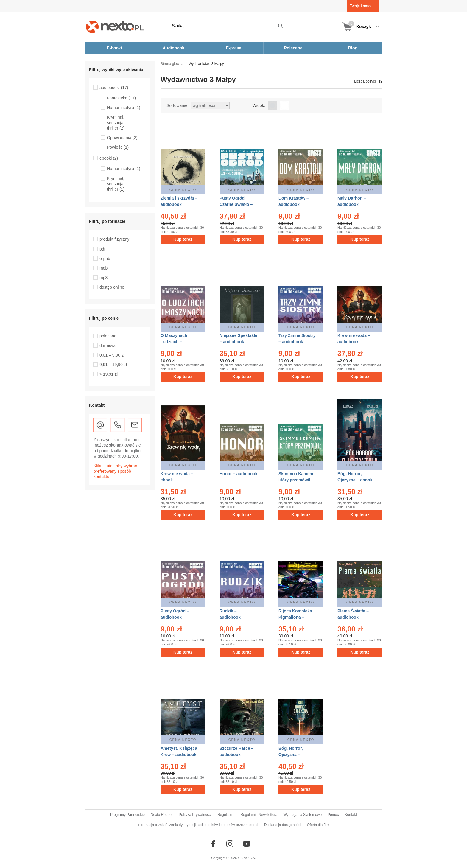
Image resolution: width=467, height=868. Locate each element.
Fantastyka (121, 98)
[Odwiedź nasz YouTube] (247, 844)
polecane (108, 336)
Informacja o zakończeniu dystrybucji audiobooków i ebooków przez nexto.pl (198, 825)
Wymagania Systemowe (302, 815)
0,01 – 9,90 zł (112, 355)
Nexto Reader (162, 815)
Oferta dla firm (318, 825)
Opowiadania (122, 138)
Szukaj (178, 26)
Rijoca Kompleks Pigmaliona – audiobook (295, 617)
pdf (102, 249)
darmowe (108, 346)
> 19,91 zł (109, 374)
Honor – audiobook (239, 474)
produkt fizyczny (114, 239)
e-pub (105, 259)
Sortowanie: (178, 105)
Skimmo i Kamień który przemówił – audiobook (296, 480)
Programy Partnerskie (127, 815)
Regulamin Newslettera (259, 815)
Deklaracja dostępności (283, 825)
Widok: (259, 105)
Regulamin (226, 815)
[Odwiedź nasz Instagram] (230, 844)
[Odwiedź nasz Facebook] (213, 844)
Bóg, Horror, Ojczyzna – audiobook (291, 755)
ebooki (109, 158)
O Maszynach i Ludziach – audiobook (175, 342)
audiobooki (114, 88)
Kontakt (351, 815)
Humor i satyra (124, 108)
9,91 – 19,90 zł (113, 365)
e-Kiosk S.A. (247, 858)
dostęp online (112, 287)
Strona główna (172, 64)
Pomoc (333, 815)
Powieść (118, 147)
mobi (104, 268)
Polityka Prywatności (195, 815)
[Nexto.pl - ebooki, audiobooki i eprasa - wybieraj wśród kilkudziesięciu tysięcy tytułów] (115, 27)
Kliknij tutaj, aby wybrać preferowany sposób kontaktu (115, 471)
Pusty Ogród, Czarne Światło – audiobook (236, 204)
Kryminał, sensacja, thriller (116, 122)
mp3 (103, 278)
